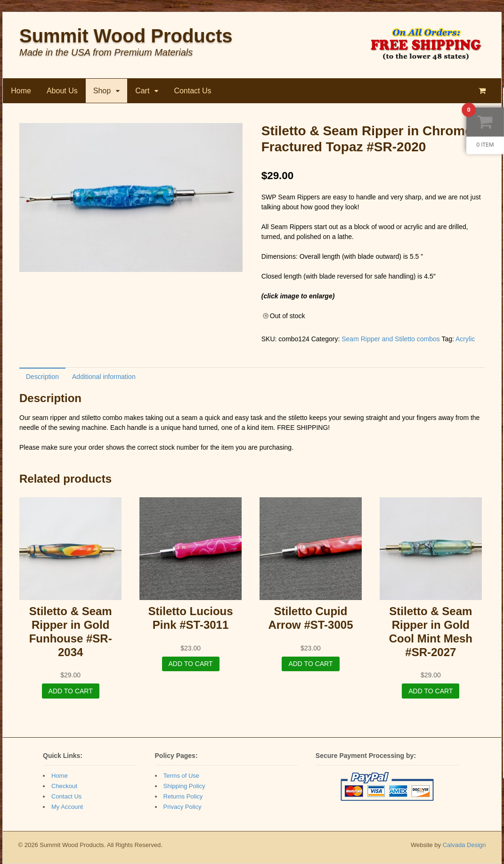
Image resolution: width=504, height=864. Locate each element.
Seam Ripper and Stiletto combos (391, 339)
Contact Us (192, 91)
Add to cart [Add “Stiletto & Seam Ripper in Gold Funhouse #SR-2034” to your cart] (71, 691)
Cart (142, 91)
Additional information (104, 377)
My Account (67, 807)
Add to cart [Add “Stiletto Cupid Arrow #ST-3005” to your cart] (310, 664)
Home (21, 91)
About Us (62, 91)
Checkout (64, 786)
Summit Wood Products (126, 36)
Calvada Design (464, 845)
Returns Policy (183, 796)
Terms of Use (182, 776)
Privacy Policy (183, 807)
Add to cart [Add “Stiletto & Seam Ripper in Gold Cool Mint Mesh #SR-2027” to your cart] (431, 691)
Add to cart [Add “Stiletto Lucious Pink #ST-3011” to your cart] (191, 664)
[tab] (42, 376)
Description (42, 377)
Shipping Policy (184, 786)
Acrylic (465, 339)
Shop (102, 91)
